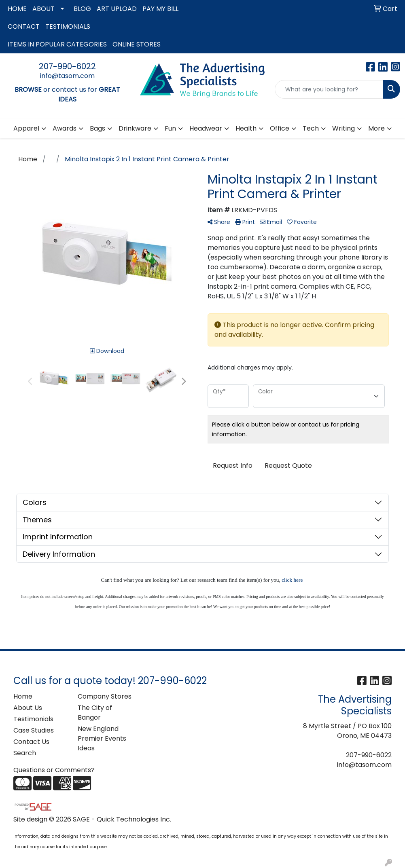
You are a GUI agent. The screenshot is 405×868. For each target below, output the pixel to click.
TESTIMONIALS (68, 26)
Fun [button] (170, 128)
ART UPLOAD (117, 9)
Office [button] (280, 128)
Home (23, 696)
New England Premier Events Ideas (102, 738)
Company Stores (105, 696)
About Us (28, 708)
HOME (17, 9)
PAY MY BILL (160, 9)
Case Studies (34, 730)
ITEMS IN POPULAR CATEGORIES (57, 44)
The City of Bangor (95, 713)
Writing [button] (344, 128)
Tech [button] (311, 128)
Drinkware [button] (135, 128)
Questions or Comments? (54, 770)
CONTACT (24, 26)
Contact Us (31, 742)
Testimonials (33, 719)
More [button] (376, 128)
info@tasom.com (67, 76)
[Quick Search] (329, 89)
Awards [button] (65, 128)
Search (25, 753)
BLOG (82, 9)
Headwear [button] (206, 128)
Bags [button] (98, 128)
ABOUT (43, 9)
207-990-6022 (67, 66)
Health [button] (246, 128)
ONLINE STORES (137, 44)
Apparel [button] (26, 128)
